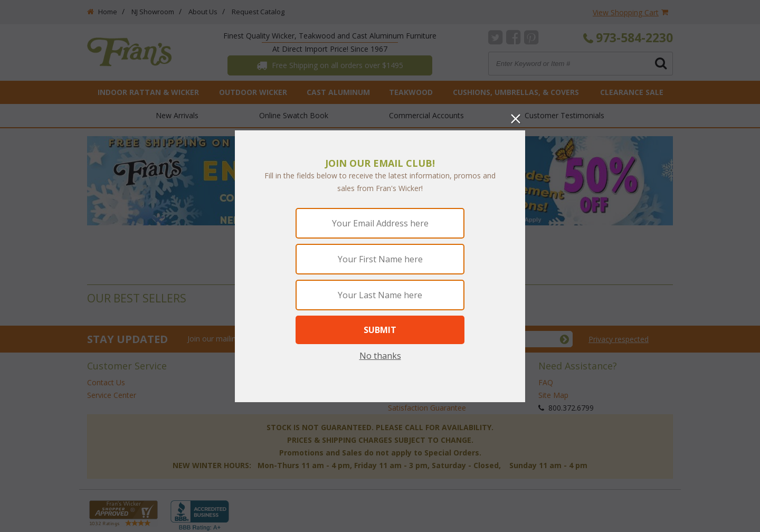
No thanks (380, 356)
